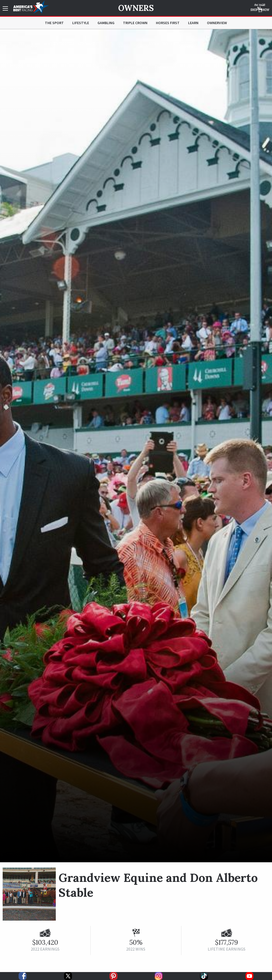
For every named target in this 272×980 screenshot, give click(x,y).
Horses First (168, 23)
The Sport (54, 23)
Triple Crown (135, 23)
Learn (193, 23)
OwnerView (217, 23)
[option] (136, 446)
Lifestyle (81, 23)
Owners (136, 8)
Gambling (106, 23)
